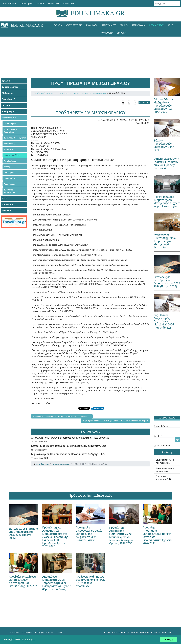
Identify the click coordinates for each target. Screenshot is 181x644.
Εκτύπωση (144, 103)
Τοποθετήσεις (10, 161)
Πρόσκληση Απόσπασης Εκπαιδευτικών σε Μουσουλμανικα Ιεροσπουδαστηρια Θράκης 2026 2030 (121, 535)
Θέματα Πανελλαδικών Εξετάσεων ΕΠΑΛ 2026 (164, 145)
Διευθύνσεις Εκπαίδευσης (9, 191)
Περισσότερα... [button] (29, 639)
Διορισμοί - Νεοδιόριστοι (15, 138)
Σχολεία (58, 25)
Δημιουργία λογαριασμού (163, 478)
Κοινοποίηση (97, 408)
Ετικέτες (50, 632)
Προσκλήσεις (9, 184)
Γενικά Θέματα (10, 124)
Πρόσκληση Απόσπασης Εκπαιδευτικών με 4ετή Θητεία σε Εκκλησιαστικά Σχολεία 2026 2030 (157, 535)
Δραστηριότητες (74, 25)
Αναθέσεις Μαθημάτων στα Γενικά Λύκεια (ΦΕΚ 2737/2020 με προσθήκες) (90, 581)
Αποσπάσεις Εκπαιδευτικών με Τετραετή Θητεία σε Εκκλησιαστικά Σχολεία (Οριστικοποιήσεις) (57, 583)
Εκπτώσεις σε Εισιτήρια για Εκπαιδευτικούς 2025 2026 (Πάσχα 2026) (167, 282)
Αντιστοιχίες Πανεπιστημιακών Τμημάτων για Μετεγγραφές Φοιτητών (165, 241)
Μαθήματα (92, 25)
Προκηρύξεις (9, 178)
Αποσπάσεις (9, 144)
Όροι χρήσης (27, 632)
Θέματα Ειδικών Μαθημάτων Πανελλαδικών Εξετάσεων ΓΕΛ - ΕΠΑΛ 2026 (164, 106)
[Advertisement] (85, 54)
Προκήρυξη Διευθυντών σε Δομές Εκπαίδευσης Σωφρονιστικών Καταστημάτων (89, 534)
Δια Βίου (124, 25)
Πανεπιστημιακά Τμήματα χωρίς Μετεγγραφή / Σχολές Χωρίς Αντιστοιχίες (167, 201)
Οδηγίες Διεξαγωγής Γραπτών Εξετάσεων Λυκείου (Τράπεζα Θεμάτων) (166, 163)
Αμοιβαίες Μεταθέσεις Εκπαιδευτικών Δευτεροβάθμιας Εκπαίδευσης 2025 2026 (24, 581)
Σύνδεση (167, 452)
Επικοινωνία (54, 4)
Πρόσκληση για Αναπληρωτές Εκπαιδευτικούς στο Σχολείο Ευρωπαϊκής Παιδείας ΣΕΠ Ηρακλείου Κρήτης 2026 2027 (55, 537)
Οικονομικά (9, 172)
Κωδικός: (158, 436)
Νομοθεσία (107, 33)
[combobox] (167, 4)
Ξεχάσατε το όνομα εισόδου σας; (165, 469)
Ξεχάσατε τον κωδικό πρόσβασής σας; (166, 461)
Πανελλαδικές (109, 25)
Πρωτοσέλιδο (9, 4)
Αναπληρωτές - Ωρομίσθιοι (10, 131)
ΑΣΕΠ (170, 25)
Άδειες (7, 167)
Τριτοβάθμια (139, 25)
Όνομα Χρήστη (161, 426)
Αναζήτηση (39, 632)
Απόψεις (40, 4)
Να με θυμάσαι (164, 446)
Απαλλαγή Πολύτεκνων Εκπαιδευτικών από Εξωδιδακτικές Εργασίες (70, 438)
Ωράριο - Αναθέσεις (12, 155)
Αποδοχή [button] (169, 639)
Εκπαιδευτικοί (157, 25)
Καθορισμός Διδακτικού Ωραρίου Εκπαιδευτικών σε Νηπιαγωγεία (69, 446)
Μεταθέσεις (9, 149)
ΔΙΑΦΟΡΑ (121, 33)
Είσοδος (59, 632)
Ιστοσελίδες (69, 4)
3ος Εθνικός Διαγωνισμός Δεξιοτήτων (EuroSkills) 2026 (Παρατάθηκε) (164, 321)
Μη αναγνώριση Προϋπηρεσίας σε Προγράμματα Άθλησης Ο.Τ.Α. (68, 454)
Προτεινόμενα (26, 4)
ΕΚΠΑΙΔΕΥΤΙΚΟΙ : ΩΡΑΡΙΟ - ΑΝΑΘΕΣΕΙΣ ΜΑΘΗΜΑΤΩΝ (81, 93)
